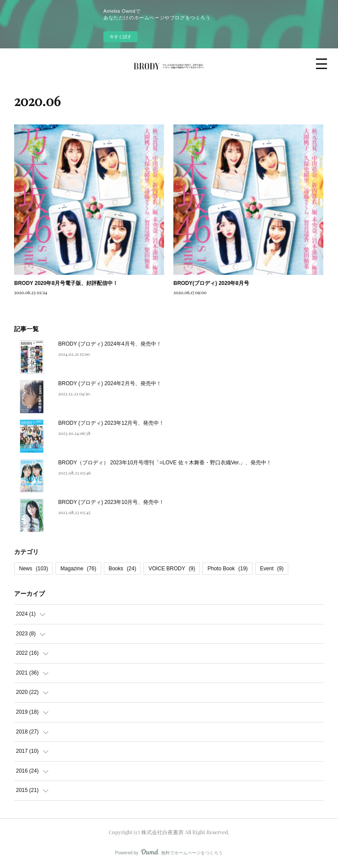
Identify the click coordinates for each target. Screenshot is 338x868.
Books (123, 569)
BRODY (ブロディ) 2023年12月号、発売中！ (111, 423)
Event (272, 569)
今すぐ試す (121, 37)
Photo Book (227, 569)
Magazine (78, 569)
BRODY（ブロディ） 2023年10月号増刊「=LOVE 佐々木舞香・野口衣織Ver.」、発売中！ (165, 463)
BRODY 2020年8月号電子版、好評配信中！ (66, 283)
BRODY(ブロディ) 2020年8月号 (211, 283)
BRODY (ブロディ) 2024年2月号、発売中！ (110, 383)
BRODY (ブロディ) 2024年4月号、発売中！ (110, 344)
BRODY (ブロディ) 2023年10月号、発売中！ (111, 502)
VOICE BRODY (172, 569)
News (33, 569)
